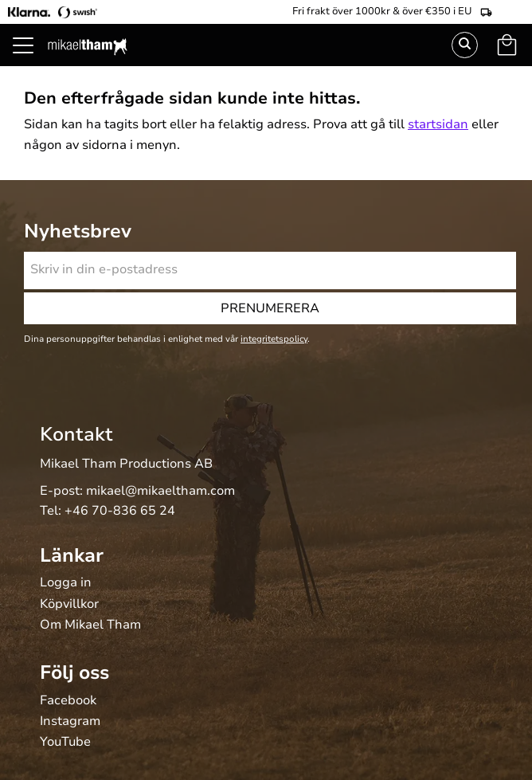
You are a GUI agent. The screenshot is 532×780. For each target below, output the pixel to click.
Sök (465, 45)
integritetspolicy (274, 339)
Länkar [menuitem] (72, 555)
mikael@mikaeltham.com (160, 491)
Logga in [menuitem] (66, 583)
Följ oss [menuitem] (74, 672)
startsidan (438, 124)
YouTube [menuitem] (65, 743)
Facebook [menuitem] (68, 701)
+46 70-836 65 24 (120, 511)
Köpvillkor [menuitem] (69, 605)
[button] (32, 64)
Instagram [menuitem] (70, 722)
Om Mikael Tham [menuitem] (90, 625)
